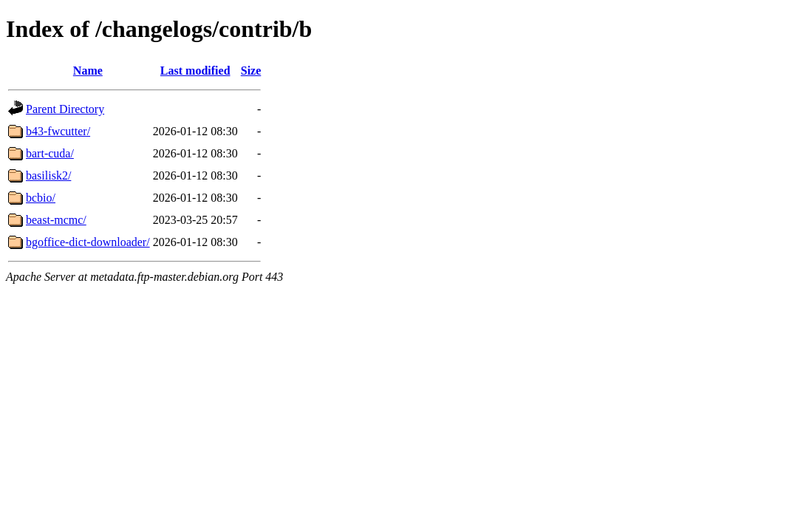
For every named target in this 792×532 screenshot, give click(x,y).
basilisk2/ (48, 175)
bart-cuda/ (50, 153)
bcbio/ (41, 198)
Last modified (195, 71)
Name (88, 71)
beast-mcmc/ (56, 220)
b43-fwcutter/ (58, 131)
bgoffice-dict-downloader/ (88, 242)
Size (251, 71)
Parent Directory (65, 109)
